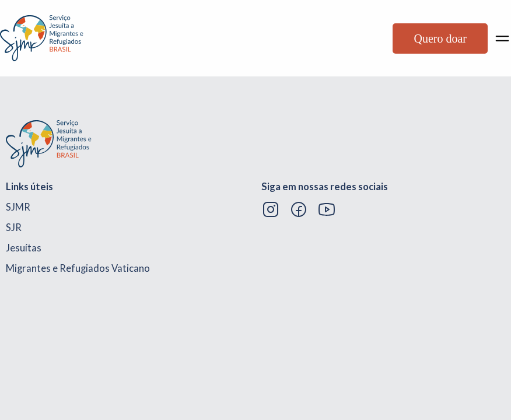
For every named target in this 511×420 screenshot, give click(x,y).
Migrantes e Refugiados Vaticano (78, 268)
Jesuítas (24, 248)
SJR (14, 228)
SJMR (18, 207)
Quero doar (440, 38)
